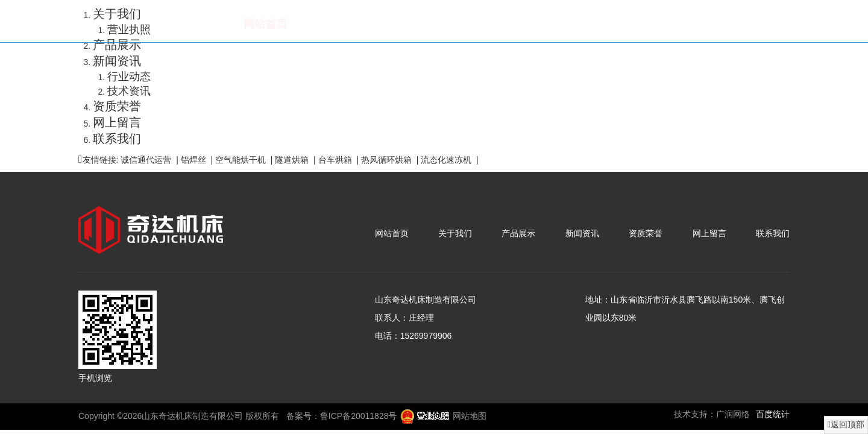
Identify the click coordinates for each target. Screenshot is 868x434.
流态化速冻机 (446, 160)
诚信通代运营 (146, 160)
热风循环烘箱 (386, 160)
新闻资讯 (495, 24)
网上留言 (666, 24)
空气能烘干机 (241, 160)
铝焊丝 (193, 160)
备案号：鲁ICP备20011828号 (342, 416)
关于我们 (324, 24)
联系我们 (752, 24)
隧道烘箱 (292, 160)
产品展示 (409, 24)
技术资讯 (129, 91)
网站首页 (238, 24)
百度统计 (773, 414)
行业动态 (129, 77)
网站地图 (470, 416)
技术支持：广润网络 (712, 414)
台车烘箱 (335, 160)
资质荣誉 (580, 24)
